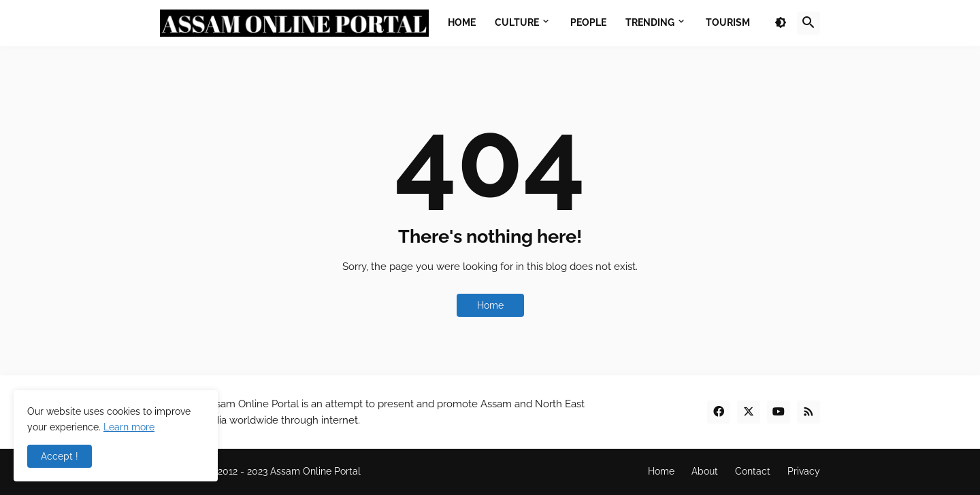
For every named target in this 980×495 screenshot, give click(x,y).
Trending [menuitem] (650, 22)
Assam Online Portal (315, 471)
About (705, 471)
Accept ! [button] (60, 456)
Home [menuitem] (462, 22)
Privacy (804, 471)
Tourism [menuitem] (728, 22)
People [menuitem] (588, 22)
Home (490, 305)
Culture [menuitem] (517, 22)
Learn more (129, 427)
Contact (753, 471)
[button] (781, 23)
